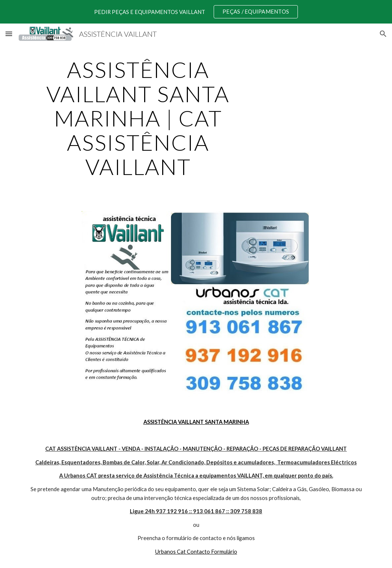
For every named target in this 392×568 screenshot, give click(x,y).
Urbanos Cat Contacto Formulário (196, 552)
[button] (9, 34)
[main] (138, 118)
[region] (196, 12)
